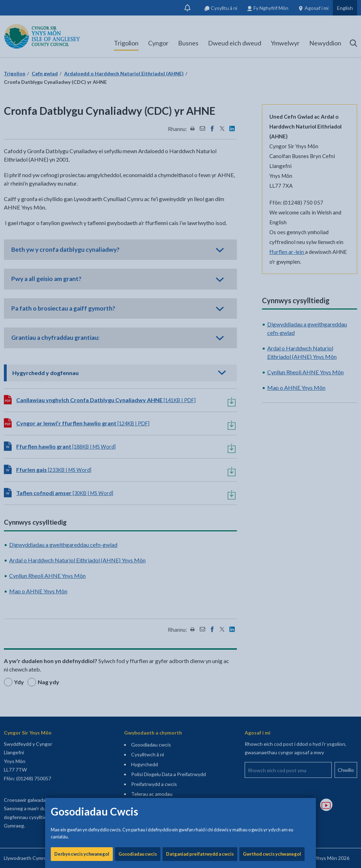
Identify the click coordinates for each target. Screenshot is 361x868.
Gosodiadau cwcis (138, 239)
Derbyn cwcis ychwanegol (82, 239)
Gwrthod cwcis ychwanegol (272, 239)
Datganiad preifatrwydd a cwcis (200, 239)
